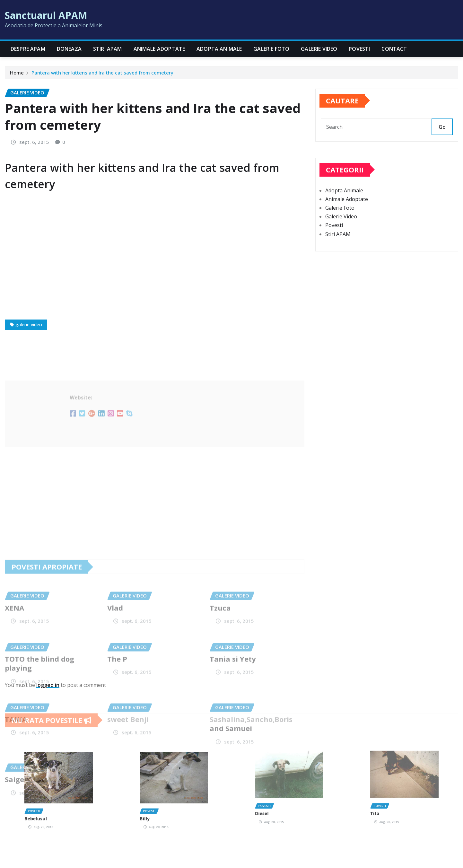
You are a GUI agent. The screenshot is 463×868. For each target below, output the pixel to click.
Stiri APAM (108, 49)
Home (17, 73)
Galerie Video (319, 49)
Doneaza (69, 49)
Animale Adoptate (159, 49)
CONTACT (394, 49)
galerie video (29, 324)
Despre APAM (28, 49)
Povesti (359, 49)
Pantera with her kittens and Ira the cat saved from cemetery (102, 73)
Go (442, 127)
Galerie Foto (271, 49)
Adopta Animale (219, 49)
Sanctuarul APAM (46, 15)
